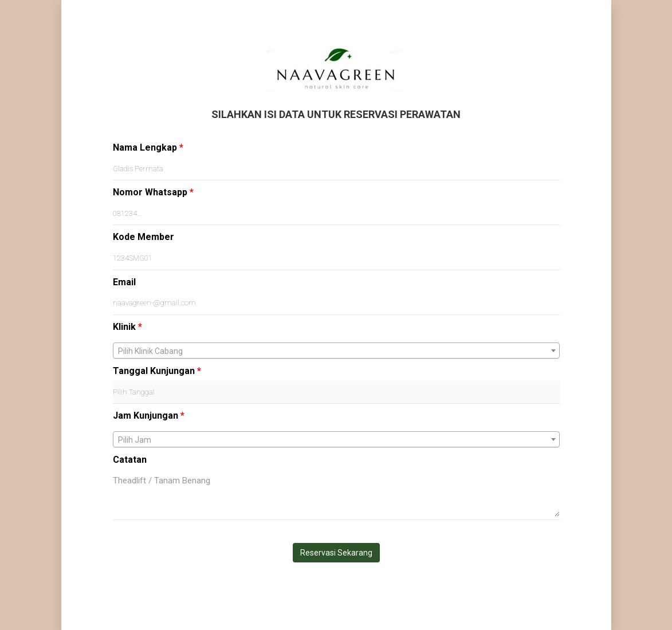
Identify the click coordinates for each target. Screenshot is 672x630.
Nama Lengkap (148, 147)
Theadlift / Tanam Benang (336, 493)
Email (124, 282)
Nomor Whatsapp (153, 192)
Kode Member (144, 237)
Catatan (130, 460)
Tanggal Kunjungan (157, 371)
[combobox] (336, 351)
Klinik (127, 327)
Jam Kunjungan (149, 416)
